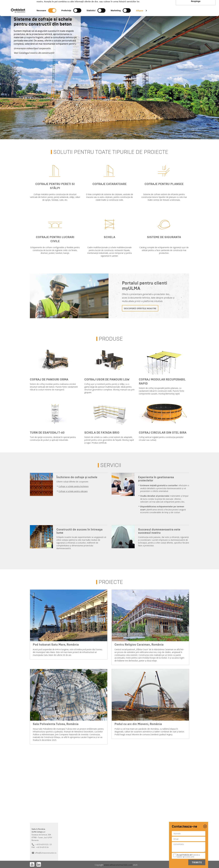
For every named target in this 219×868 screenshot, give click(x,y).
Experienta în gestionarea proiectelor (156, 479)
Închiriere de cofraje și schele (77, 477)
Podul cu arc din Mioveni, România (138, 724)
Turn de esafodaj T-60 (47, 433)
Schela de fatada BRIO (102, 433)
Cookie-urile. (190, 857)
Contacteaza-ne (184, 826)
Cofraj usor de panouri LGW (107, 379)
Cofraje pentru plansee (164, 184)
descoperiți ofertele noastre (140, 308)
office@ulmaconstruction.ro (46, 853)
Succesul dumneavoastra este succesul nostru (159, 531)
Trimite (197, 862)
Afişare (140, 26)
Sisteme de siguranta (164, 237)
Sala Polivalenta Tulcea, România (56, 724)
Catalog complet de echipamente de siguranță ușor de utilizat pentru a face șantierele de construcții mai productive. (164, 250)
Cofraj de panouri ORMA (49, 379)
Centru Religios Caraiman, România (139, 645)
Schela (109, 237)
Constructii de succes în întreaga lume (79, 531)
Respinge (196, 17)
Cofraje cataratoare (109, 184)
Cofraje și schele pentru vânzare (73, 491)
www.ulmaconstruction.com (118, 865)
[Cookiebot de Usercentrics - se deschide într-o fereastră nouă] (18, 26)
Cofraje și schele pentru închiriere (74, 486)
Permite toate (196, 7)
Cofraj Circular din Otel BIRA (163, 433)
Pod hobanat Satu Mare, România (56, 645)
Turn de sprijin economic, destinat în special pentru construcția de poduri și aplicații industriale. (53, 439)
